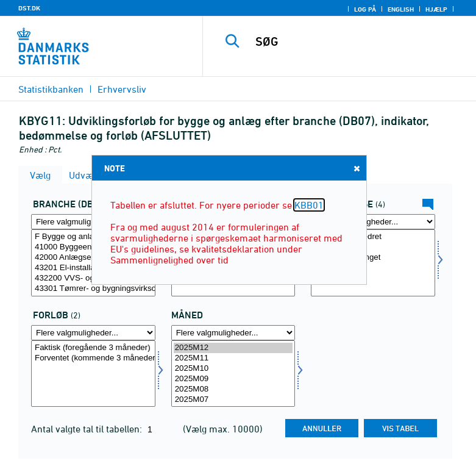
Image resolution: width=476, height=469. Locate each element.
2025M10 (233, 369)
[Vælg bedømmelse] (373, 263)
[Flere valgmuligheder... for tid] (233, 333)
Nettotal (373, 268)
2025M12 (233, 348)
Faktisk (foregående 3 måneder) (93, 348)
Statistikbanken (51, 89)
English (401, 9)
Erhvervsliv (122, 89)
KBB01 (309, 205)
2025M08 (233, 389)
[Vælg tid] (233, 374)
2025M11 (233, 358)
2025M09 (233, 379)
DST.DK (29, 8)
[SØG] (358, 41)
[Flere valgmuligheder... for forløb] (93, 333)
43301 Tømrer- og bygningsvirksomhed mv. (93, 289)
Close (356, 168)
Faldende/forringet (373, 258)
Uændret (373, 247)
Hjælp (436, 9)
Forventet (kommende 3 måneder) (93, 358)
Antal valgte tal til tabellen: (88, 429)
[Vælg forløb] (93, 374)
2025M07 (233, 400)
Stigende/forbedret (373, 237)
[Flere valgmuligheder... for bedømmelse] (373, 222)
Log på (365, 9)
